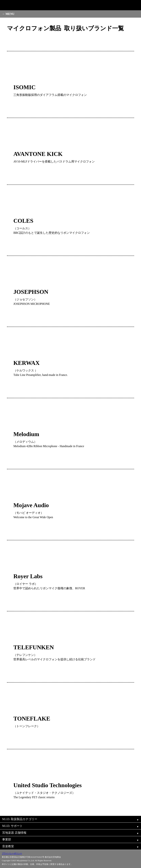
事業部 (7, 839)
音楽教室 (8, 846)
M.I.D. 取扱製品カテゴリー (20, 819)
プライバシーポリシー (12, 853)
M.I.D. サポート (12, 826)
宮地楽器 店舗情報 (14, 833)
